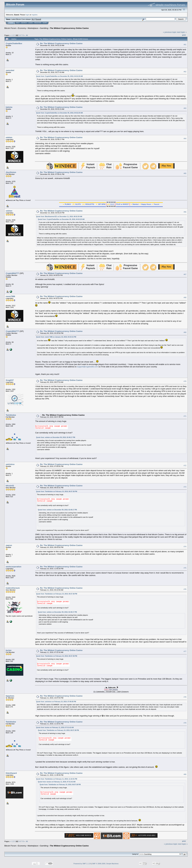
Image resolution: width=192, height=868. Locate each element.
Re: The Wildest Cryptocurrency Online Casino (61, 43)
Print (184, 35)
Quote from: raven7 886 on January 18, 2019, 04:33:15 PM (56, 337)
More (45, 23)
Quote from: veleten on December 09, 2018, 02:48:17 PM (56, 437)
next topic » (182, 32)
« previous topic (170, 32)
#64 (185, 139)
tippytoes (10, 696)
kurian (9, 650)
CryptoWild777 (12, 273)
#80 (185, 774)
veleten (9, 137)
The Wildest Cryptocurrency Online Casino (69, 28)
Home (11, 23)
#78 (185, 697)
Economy (22, 28)
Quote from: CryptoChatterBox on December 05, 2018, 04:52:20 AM (59, 76)
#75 (185, 568)
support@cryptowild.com (87, 367)
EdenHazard (11, 773)
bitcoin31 (10, 486)
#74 (185, 547)
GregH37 (10, 380)
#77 (185, 651)
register (34, 15)
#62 (185, 72)
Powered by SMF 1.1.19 (82, 864)
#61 (185, 45)
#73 (185, 487)
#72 (185, 466)
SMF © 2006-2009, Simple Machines (105, 864)
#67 (185, 274)
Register (38, 23)
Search (24, 23)
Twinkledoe (11, 415)
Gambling (44, 28)
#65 (185, 173)
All (27, 35)
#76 (185, 589)
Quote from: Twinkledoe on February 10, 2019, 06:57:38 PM (57, 491)
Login (31, 23)
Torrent (38, 19)
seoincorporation (13, 567)
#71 (185, 416)
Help (18, 23)
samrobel (10, 70)
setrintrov (10, 464)
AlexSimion (11, 172)
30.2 (33, 19)
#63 (185, 108)
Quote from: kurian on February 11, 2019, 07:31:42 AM (55, 727)
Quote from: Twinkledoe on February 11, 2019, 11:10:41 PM (57, 779)
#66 (185, 212)
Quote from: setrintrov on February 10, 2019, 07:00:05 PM (56, 702)
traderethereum (13, 588)
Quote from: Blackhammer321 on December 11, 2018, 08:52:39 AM (59, 217)
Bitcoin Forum (10, 28)
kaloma (9, 107)
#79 (185, 723)
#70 (185, 381)
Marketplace (33, 28)
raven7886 (10, 296)
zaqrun (9, 545)
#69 (185, 332)
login (28, 15)
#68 (185, 297)
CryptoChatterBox (14, 43)
